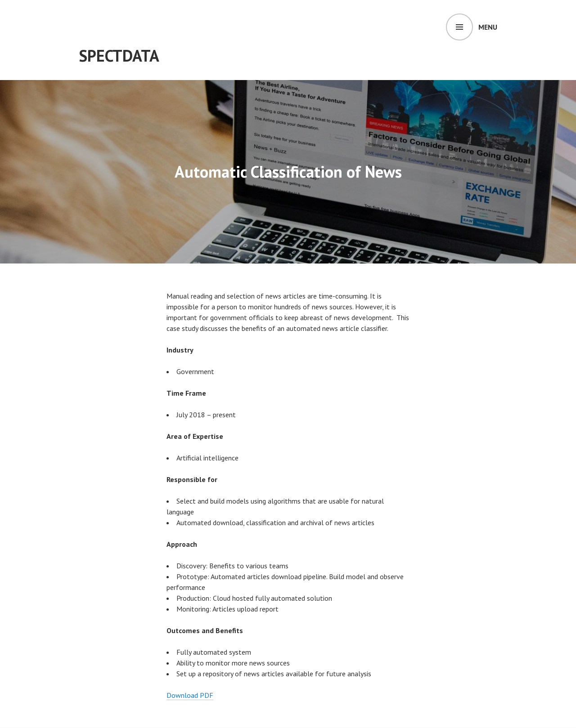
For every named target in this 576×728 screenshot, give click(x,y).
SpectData (119, 56)
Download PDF (190, 695)
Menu (488, 27)
